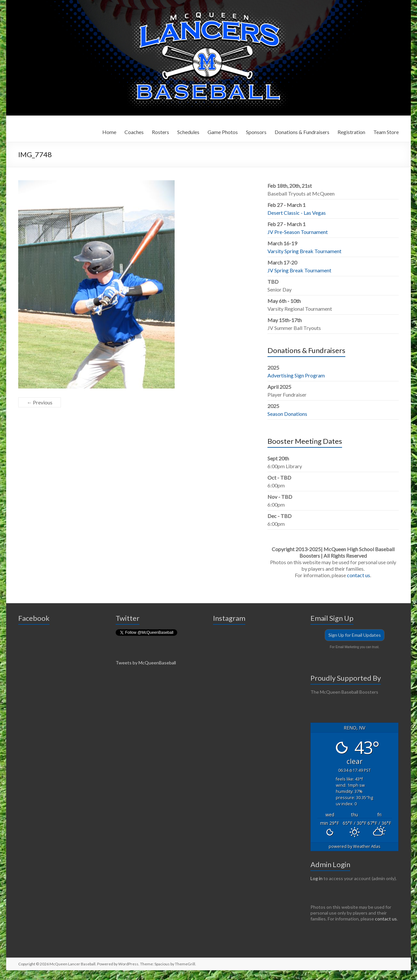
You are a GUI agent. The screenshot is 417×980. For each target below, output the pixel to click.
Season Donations (287, 414)
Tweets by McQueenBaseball (146, 663)
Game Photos (223, 132)
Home (109, 132)
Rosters (160, 132)
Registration (351, 132)
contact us (359, 575)
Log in (316, 878)
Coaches (134, 132)
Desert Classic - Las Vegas (297, 213)
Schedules (188, 132)
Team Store (386, 132)
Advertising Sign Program (296, 375)
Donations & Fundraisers (302, 132)
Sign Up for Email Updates (355, 635)
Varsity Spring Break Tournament (304, 251)
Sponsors (256, 132)
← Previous (40, 402)
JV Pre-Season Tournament (298, 232)
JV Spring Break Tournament (299, 270)
